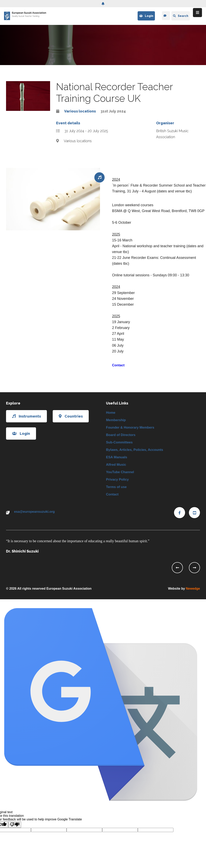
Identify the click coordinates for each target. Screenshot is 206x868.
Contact (119, 365)
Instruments (26, 416)
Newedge (193, 594)
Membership (117, 421)
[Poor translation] (15, 830)
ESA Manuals (117, 460)
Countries (71, 416)
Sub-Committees (120, 444)
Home (111, 413)
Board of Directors (122, 436)
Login (146, 16)
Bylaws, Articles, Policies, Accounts (137, 452)
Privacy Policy (118, 484)
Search (181, 16)
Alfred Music (117, 468)
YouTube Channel (121, 476)
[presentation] (177, 573)
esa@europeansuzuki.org (36, 517)
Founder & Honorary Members (132, 429)
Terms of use (117, 491)
